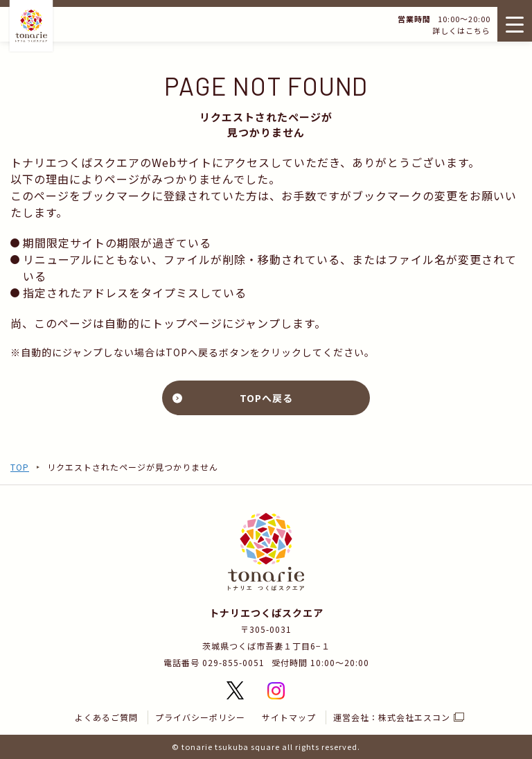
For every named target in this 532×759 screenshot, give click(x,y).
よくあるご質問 (106, 717)
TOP (20, 467)
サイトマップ (289, 717)
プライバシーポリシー (200, 717)
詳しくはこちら (459, 31)
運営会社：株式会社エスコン (392, 717)
